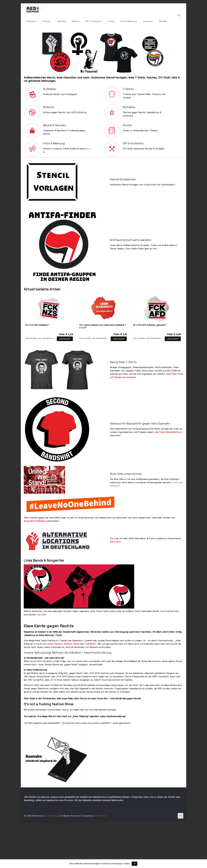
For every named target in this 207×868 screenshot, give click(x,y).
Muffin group (52, 830)
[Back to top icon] (180, 830)
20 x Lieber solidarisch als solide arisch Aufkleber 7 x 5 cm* (103, 326)
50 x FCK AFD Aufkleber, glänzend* (150, 325)
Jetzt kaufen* (65, 339)
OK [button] (134, 864)
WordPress (100, 830)
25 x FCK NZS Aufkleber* (37, 325)
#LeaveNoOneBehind (34, 521)
